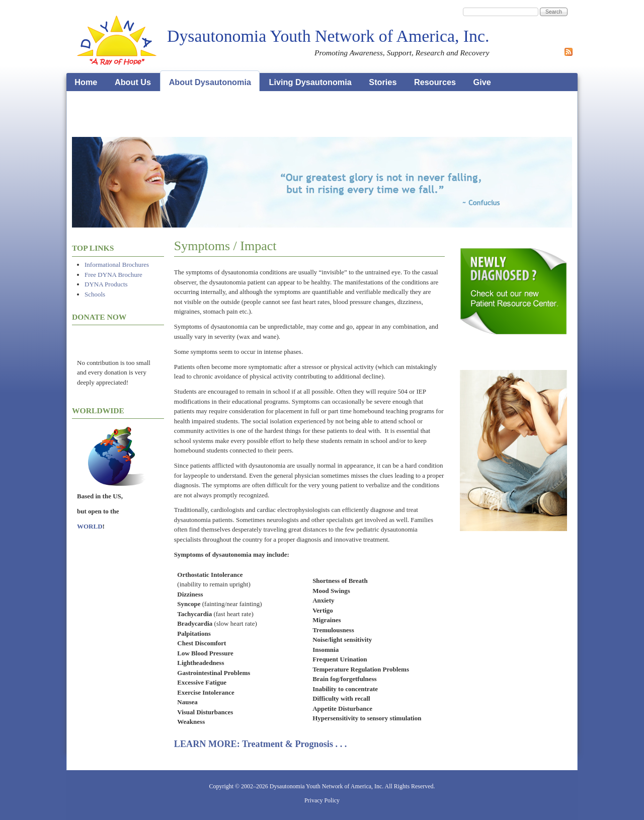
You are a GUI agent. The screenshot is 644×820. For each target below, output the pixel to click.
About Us (133, 82)
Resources (435, 82)
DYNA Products (106, 284)
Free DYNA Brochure (113, 275)
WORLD (90, 526)
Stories (383, 82)
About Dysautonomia (210, 82)
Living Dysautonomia (310, 82)
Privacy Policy (322, 800)
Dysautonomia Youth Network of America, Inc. (328, 36)
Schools (95, 294)
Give (482, 82)
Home (86, 82)
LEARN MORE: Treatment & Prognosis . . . (261, 744)
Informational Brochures (117, 265)
